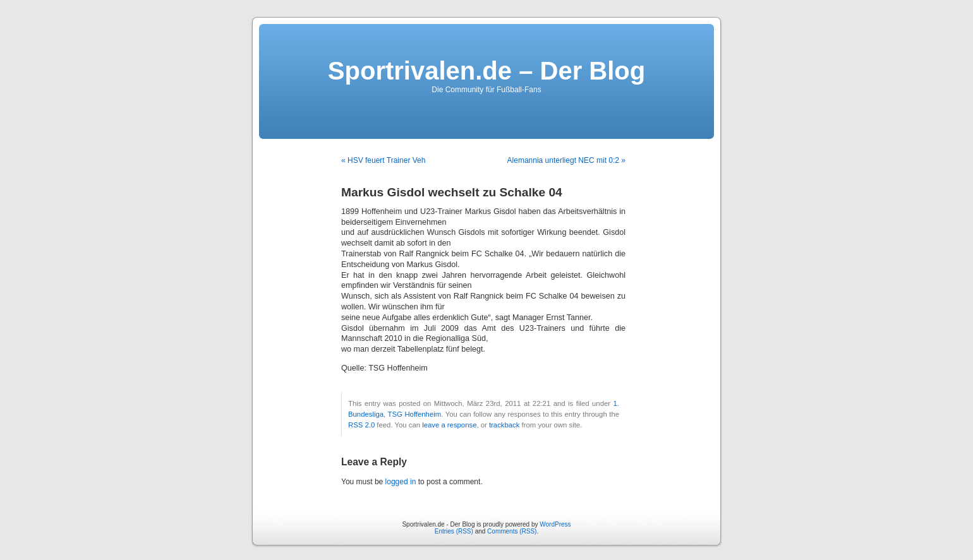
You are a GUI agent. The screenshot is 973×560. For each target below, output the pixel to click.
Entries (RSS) (454, 531)
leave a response (449, 425)
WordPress (555, 524)
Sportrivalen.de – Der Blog (486, 71)
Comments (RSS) (512, 531)
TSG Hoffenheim (415, 414)
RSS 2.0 (361, 425)
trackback (504, 425)
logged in (401, 482)
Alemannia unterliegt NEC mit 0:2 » (566, 160)
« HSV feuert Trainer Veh (383, 160)
